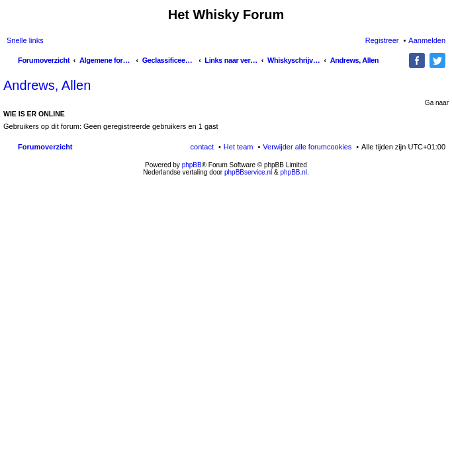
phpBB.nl (294, 172)
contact (202, 147)
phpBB (192, 165)
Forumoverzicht (45, 147)
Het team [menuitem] (239, 147)
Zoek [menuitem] (400, 61)
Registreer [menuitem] (382, 40)
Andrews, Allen (47, 85)
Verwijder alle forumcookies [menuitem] (307, 147)
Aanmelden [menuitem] (427, 40)
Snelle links (25, 40)
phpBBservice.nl (248, 172)
